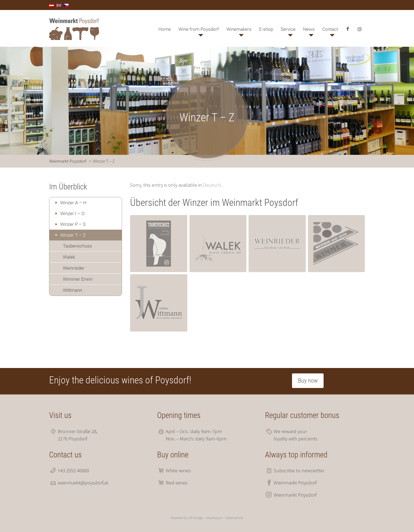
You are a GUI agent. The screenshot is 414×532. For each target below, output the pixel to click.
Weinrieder (74, 268)
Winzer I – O (72, 213)
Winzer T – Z (73, 235)
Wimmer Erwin (78, 279)
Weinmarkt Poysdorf (295, 483)
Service (288, 29)
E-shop (266, 29)
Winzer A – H (73, 203)
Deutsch (212, 185)
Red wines (177, 483)
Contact (330, 29)
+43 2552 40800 (73, 470)
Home (165, 29)
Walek (69, 257)
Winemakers (239, 29)
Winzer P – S (73, 224)
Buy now (308, 381)
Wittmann (72, 290)
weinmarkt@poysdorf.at (83, 483)
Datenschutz (234, 518)
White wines (178, 470)
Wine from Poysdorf (199, 29)
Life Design (196, 518)
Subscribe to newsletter (299, 470)
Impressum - (216, 518)
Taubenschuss (77, 246)
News (309, 29)
